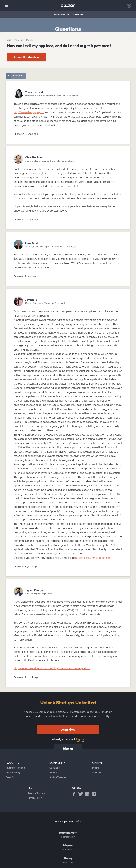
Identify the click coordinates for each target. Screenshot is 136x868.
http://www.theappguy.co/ (29, 112)
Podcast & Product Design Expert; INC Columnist (52, 96)
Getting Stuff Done (20, 40)
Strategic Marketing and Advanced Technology (50, 247)
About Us (97, 773)
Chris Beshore (34, 157)
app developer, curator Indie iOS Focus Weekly (50, 161)
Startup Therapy (58, 778)
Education (14, 763)
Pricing (96, 768)
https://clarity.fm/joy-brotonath (93, 558)
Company (99, 763)
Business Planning (16, 768)
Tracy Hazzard (34, 92)
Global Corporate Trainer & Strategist (45, 303)
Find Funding (13, 773)
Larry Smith (32, 243)
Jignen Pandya (34, 590)
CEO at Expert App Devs (38, 594)
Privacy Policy (35, 799)
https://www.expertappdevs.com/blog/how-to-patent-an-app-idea (52, 668)
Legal (32, 789)
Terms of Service (37, 794)
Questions (77, 14)
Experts (53, 773)
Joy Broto (31, 300)
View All (11, 778)
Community (59, 14)
